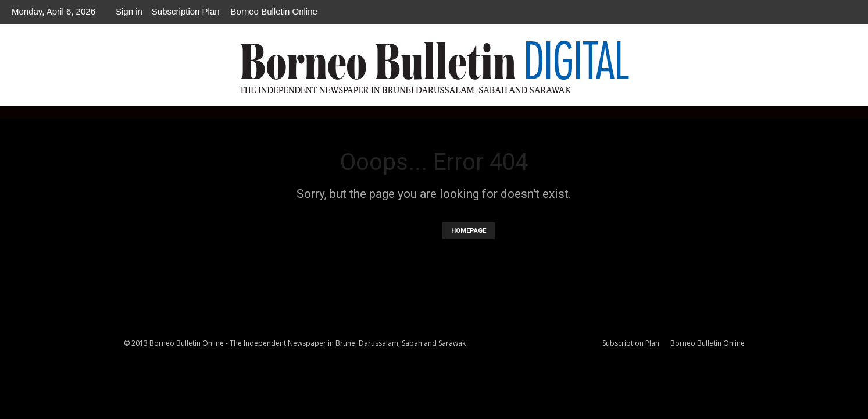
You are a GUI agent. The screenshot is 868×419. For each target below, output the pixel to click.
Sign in (129, 11)
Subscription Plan (186, 11)
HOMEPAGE (469, 231)
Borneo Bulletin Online (274, 11)
